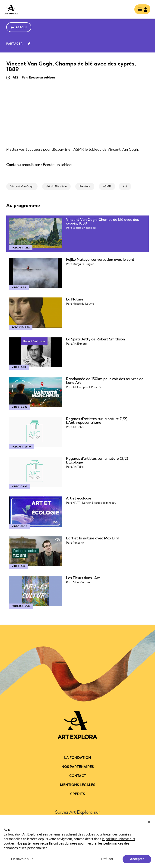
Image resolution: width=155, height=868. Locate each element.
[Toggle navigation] (141, 10)
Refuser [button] (107, 859)
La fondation (78, 758)
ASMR (107, 186)
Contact (78, 776)
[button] (149, 822)
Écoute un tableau (58, 165)
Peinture (85, 186)
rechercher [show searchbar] (127, 10)
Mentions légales (78, 785)
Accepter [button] (137, 859)
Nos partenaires (78, 767)
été (125, 186)
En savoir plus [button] (22, 859)
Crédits (78, 794)
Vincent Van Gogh (22, 186)
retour (22, 27)
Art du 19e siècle (56, 186)
